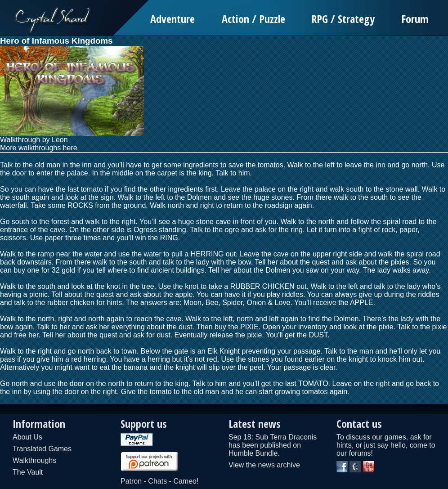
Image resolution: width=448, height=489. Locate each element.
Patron (131, 481)
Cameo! (186, 481)
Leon (60, 140)
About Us (27, 437)
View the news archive (264, 465)
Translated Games (42, 449)
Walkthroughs (34, 460)
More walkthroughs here (39, 148)
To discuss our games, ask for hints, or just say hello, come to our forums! (386, 445)
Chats (157, 481)
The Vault (28, 472)
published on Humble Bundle (265, 449)
